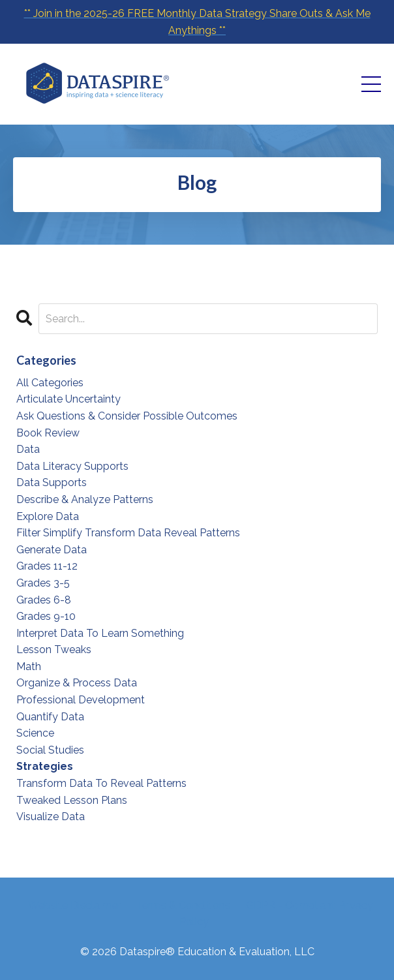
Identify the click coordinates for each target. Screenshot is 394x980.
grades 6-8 (44, 600)
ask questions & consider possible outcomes (127, 416)
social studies (50, 750)
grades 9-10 (46, 616)
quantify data (50, 717)
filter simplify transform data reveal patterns (128, 533)
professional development (81, 700)
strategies (45, 766)
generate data (52, 550)
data (28, 449)
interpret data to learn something (100, 633)
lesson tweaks (54, 650)
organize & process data (77, 683)
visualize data (51, 817)
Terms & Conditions (183, 905)
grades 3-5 (43, 583)
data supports (52, 482)
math (29, 666)
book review (48, 433)
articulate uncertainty (68, 399)
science (35, 733)
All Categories (50, 383)
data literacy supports (72, 466)
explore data (48, 516)
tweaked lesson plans (72, 800)
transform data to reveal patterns (101, 783)
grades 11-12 (47, 566)
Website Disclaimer (74, 905)
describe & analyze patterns (85, 499)
